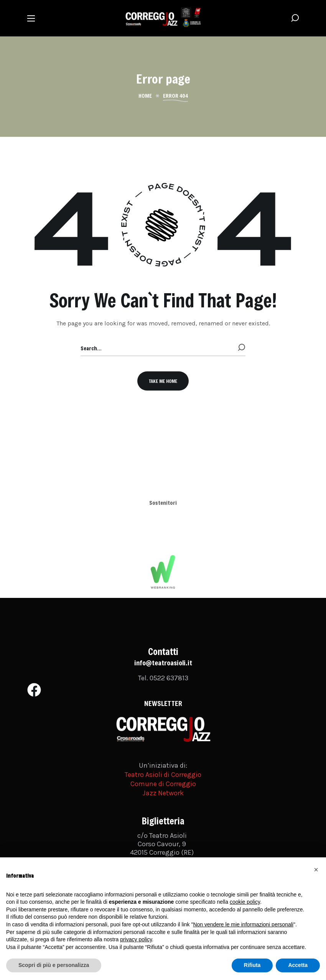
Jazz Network (163, 793)
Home (145, 96)
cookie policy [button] (245, 902)
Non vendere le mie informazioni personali (243, 924)
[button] (295, 18)
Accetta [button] (298, 965)
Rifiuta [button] (252, 965)
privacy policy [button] (136, 939)
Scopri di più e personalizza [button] (54, 965)
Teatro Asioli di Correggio (163, 775)
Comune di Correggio (163, 784)
